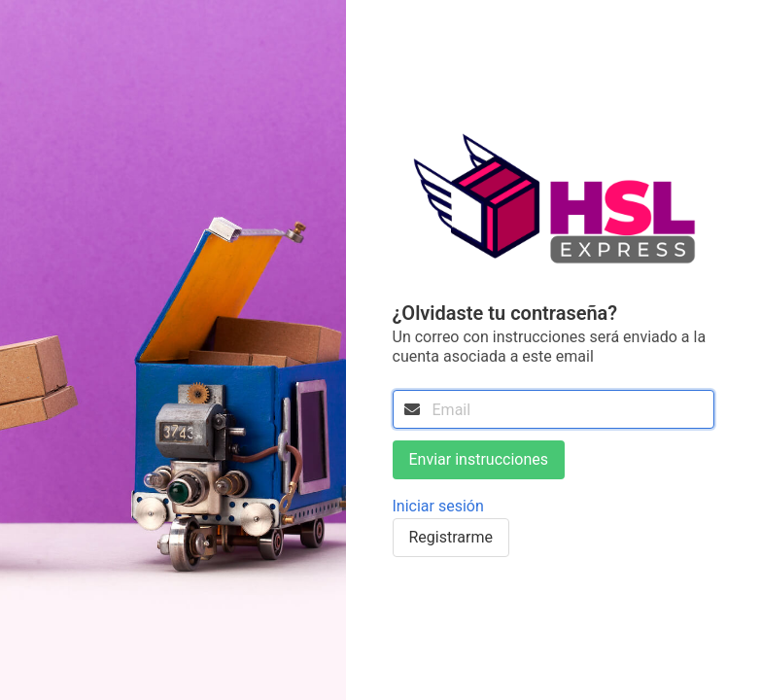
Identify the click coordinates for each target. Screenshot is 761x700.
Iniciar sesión (438, 506)
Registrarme (451, 537)
